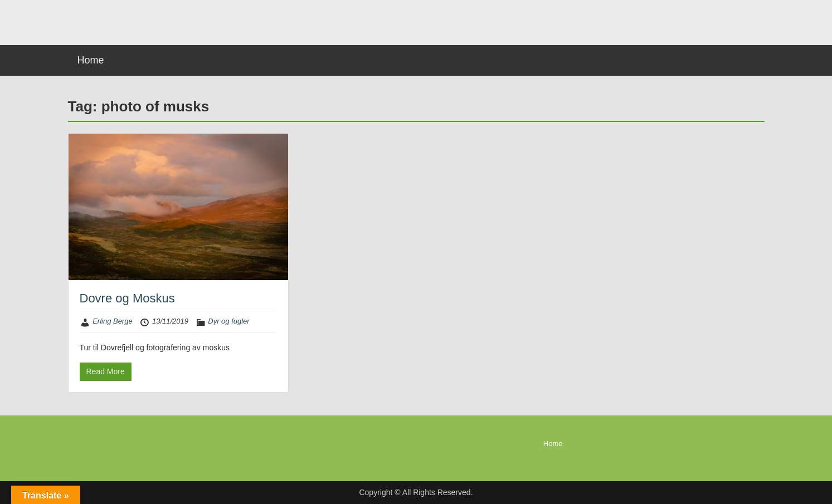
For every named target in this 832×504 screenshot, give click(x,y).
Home (91, 60)
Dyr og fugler (228, 321)
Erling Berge (113, 321)
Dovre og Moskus (127, 298)
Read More (106, 371)
